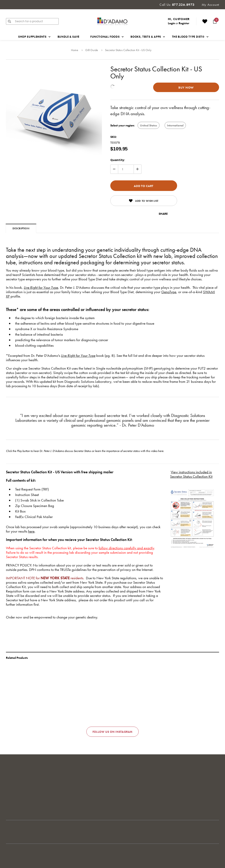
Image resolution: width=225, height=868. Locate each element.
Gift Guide (92, 50)
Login (171, 23)
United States (149, 125)
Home (75, 50)
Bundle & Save (68, 37)
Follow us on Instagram (112, 732)
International (175, 125)
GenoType (169, 292)
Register (184, 23)
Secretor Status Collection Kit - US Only (128, 50)
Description (21, 228)
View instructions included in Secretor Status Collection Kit (191, 474)
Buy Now (186, 87)
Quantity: (118, 160)
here (161, 451)
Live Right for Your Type (41, 287)
